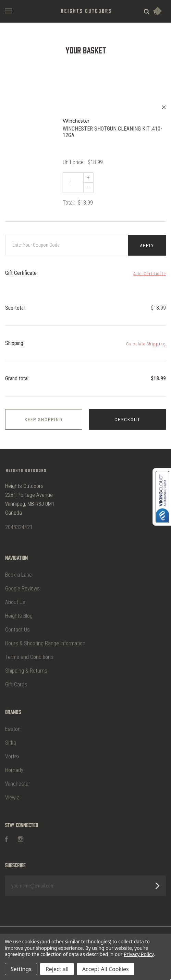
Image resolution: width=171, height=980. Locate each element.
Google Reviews (22, 585)
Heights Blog (19, 612)
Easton (13, 726)
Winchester (18, 780)
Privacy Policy (139, 954)
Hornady (14, 767)
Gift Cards (16, 681)
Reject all (57, 969)
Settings (21, 969)
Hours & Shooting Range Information (45, 640)
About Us (15, 599)
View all (13, 794)
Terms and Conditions (29, 654)
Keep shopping (44, 418)
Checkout (127, 418)
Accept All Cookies (106, 969)
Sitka (11, 739)
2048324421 (19, 523)
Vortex (12, 753)
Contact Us (17, 626)
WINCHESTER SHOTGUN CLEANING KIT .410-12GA (112, 132)
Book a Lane (19, 571)
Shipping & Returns (26, 667)
